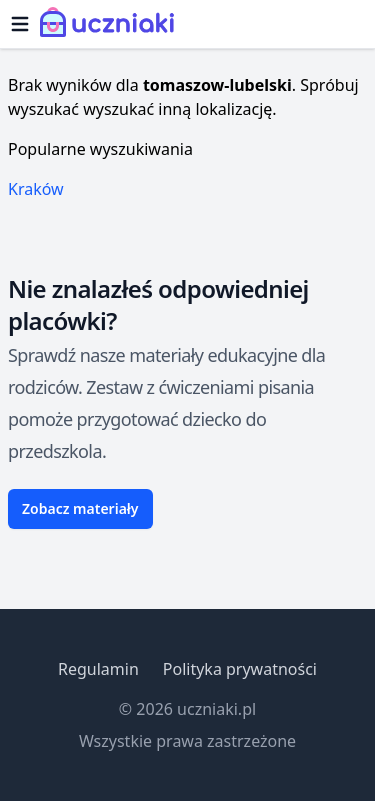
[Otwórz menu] (20, 24)
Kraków (36, 189)
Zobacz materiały (80, 508)
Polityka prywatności (240, 669)
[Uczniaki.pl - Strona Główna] (111, 24)
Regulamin (98, 669)
